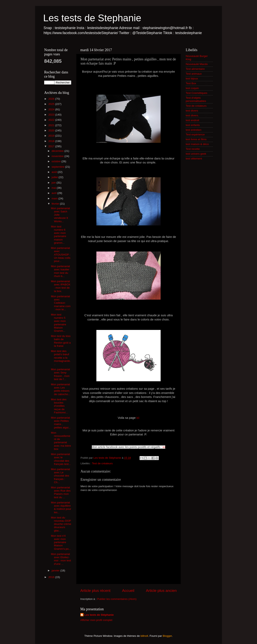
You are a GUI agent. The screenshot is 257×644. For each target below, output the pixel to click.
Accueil (128, 591)
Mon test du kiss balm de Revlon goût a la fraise (61, 341)
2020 (52, 130)
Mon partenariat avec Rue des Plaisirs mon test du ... (61, 492)
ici (138, 418)
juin (54, 183)
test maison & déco (197, 144)
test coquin (192, 88)
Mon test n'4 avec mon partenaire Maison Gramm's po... (61, 542)
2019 (52, 136)
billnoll (144, 636)
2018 (52, 141)
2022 (52, 120)
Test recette (193, 149)
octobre (57, 161)
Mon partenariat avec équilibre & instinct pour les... (61, 507)
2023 (52, 115)
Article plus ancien (161, 591)
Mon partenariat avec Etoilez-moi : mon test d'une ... (61, 559)
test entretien (194, 130)
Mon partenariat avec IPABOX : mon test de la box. (61, 286)
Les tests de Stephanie (92, 18)
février (56, 204)
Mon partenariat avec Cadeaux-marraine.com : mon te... (61, 303)
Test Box (191, 83)
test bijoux (192, 79)
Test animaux (194, 74)
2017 (52, 146)
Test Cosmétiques (196, 93)
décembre (58, 151)
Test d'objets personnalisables (196, 99)
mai (54, 188)
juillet (55, 177)
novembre (58, 156)
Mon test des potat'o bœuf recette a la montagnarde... (61, 358)
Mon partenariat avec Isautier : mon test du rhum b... (61, 271)
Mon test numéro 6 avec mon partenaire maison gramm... (59, 235)
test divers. (192, 115)
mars (55, 198)
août (55, 172)
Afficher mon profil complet (96, 620)
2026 (52, 99)
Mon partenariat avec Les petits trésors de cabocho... (61, 389)
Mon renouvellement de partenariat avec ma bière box (61, 441)
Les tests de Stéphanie (99, 615)
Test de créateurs (102, 463)
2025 (52, 104)
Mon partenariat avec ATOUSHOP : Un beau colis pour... (61, 255)
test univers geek (196, 154)
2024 (52, 109)
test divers (192, 111)
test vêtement (194, 159)
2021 (52, 125)
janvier (56, 570)
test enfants (193, 125)
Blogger (167, 636)
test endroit (192, 120)
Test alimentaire (195, 69)
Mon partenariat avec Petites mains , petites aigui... (61, 423)
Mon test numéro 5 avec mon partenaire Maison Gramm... (59, 323)
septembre (58, 167)
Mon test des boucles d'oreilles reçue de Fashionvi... (59, 406)
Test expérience (195, 134)
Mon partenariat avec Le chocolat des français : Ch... (61, 476)
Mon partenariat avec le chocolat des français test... (61, 459)
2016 (52, 577)
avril (55, 193)
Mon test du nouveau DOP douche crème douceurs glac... (61, 524)
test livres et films (196, 139)
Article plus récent (95, 591)
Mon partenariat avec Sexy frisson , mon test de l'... (61, 374)
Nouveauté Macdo (197, 64)
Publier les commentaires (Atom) (117, 599)
